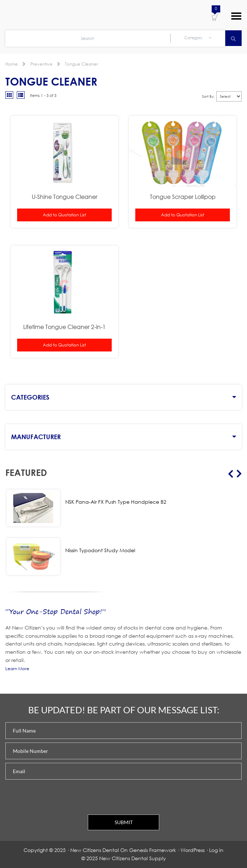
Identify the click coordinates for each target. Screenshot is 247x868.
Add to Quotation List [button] (64, 215)
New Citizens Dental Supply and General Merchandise (47, 15)
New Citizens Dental (95, 850)
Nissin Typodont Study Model (100, 550)
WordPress (193, 850)
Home (12, 64)
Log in (216, 850)
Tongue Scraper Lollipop (183, 197)
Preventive (41, 64)
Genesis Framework (153, 850)
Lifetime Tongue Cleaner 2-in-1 (64, 327)
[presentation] (60, 797)
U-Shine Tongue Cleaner (65, 197)
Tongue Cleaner (82, 64)
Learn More (17, 669)
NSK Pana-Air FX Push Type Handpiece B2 (116, 502)
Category (198, 38)
